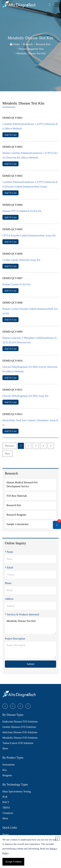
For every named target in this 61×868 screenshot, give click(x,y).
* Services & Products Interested (22, 614)
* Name (9, 552)
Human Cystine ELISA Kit (17, 284)
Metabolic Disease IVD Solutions (20, 738)
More (5, 748)
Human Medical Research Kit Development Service (22, 484)
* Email (9, 568)
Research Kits (43, 44)
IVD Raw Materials (17, 496)
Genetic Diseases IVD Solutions (19, 727)
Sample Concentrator (18, 524)
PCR (5, 797)
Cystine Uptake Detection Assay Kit (21, 260)
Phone (8, 583)
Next (7, 454)
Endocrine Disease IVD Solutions (20, 722)
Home (17, 44)
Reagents (7, 775)
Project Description (15, 639)
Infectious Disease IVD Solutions (20, 732)
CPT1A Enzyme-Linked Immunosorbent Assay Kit (29, 235)
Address (9, 599)
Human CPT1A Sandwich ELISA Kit (22, 211)
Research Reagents (16, 515)
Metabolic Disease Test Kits (31, 53)
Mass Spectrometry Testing (17, 791)
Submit (30, 664)
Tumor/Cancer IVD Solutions (18, 743)
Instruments (9, 765)
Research (28, 44)
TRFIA (6, 808)
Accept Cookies (13, 862)
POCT (6, 802)
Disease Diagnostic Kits (31, 49)
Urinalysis (8, 813)
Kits (5, 770)
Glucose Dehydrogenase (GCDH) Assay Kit (25, 396)
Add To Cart (10, 135)
